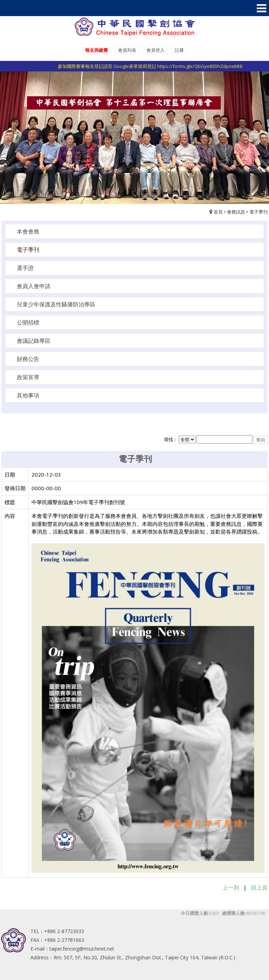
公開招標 (28, 322)
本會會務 (28, 231)
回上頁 (259, 888)
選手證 (25, 268)
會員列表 (127, 50)
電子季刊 (258, 212)
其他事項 (28, 395)
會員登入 (156, 50)
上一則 (231, 888)
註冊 (179, 50)
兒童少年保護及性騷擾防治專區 (56, 304)
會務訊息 (236, 212)
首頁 (218, 212)
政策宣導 (28, 377)
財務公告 (28, 359)
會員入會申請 (34, 286)
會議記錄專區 (34, 341)
